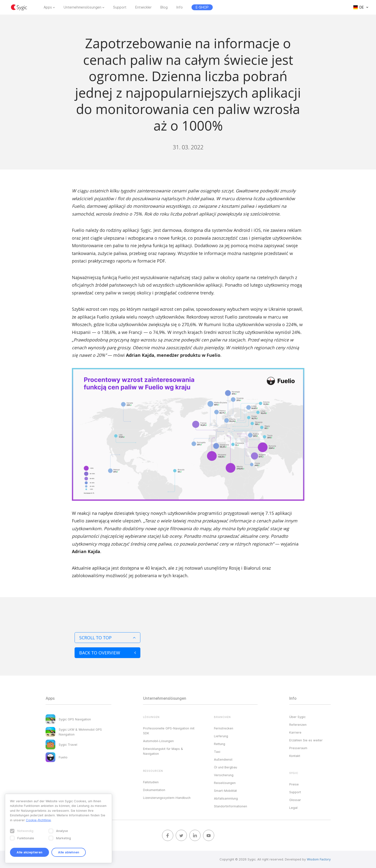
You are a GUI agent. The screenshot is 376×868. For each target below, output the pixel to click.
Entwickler (143, 7)
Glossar (295, 800)
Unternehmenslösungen (82, 7)
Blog (164, 7)
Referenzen (298, 725)
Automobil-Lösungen (158, 741)
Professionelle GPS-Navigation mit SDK (169, 731)
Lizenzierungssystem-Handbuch (167, 798)
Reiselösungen (225, 783)
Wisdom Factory (319, 859)
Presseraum (298, 748)
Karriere (295, 732)
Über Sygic (297, 717)
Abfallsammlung (226, 798)
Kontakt (295, 756)
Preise (294, 784)
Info (180, 7)
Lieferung (221, 736)
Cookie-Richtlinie (38, 820)
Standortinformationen (231, 806)
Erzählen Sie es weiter (306, 740)
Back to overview (107, 653)
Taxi (217, 752)
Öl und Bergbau (226, 767)
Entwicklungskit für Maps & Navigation (163, 751)
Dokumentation (154, 790)
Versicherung (224, 775)
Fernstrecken (224, 728)
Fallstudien (151, 782)
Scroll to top (107, 638)
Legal (293, 808)
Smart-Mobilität (225, 791)
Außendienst (223, 759)
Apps (48, 7)
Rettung (220, 744)
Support (120, 7)
